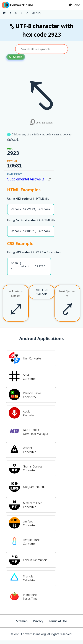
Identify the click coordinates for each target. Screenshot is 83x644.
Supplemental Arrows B (26, 179)
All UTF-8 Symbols (41, 296)
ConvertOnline (17, 5)
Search (16, 57)
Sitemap (22, 625)
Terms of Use (58, 625)
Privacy (38, 625)
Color (75, 5)
